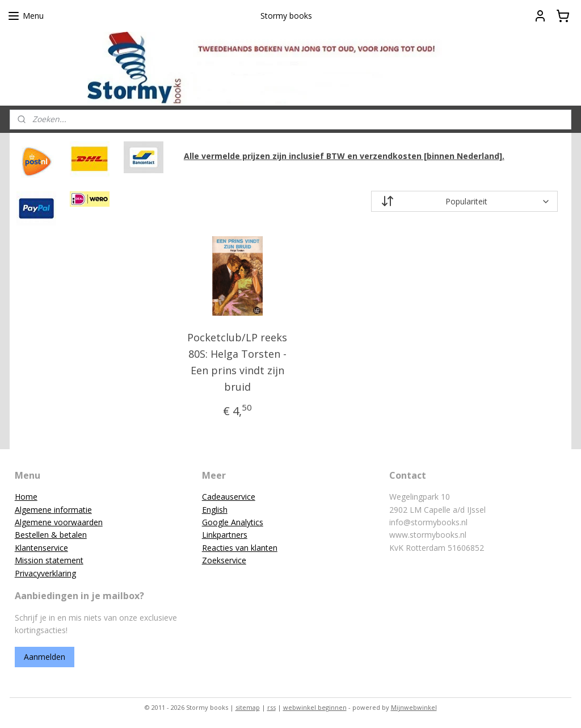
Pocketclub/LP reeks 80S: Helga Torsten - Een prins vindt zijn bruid (237, 362)
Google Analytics (233, 522)
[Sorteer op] (464, 202)
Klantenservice (41, 548)
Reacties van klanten (240, 548)
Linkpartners (225, 535)
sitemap (248, 707)
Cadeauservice (229, 497)
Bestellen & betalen (51, 535)
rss (271, 707)
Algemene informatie (53, 510)
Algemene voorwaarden (59, 522)
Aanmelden (45, 657)
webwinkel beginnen (315, 707)
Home (26, 497)
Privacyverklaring (45, 573)
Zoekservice (224, 560)
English (215, 510)
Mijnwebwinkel (414, 707)
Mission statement (49, 560)
